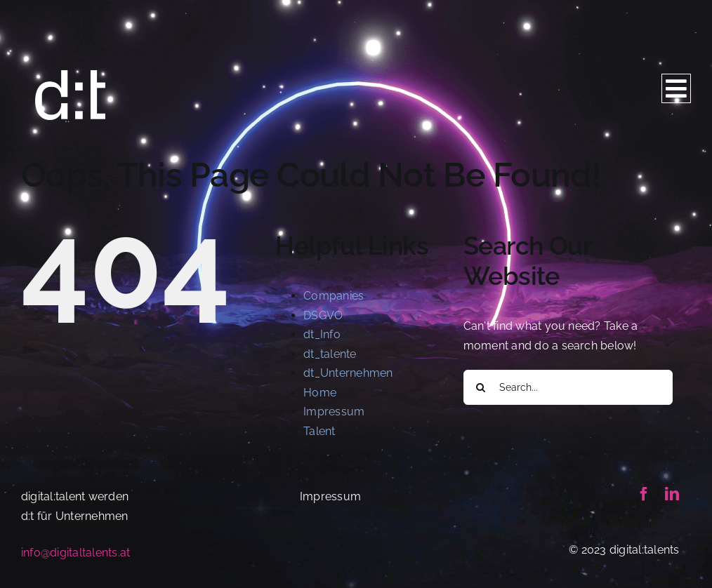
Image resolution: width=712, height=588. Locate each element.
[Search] (481, 387)
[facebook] (644, 494)
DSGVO (323, 315)
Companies (334, 296)
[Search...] (568, 387)
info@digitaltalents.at (75, 553)
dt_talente (330, 354)
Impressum (334, 412)
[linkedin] (672, 494)
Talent (319, 431)
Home (320, 393)
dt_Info (322, 334)
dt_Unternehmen (348, 373)
